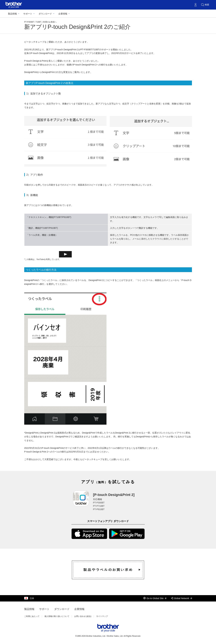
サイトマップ (102, 616)
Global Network (181, 598)
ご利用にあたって (32, 616)
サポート (28, 14)
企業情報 (63, 14)
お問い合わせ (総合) (83, 616)
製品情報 (12, 14)
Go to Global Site (155, 598)
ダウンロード (45, 14)
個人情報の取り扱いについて (57, 616)
